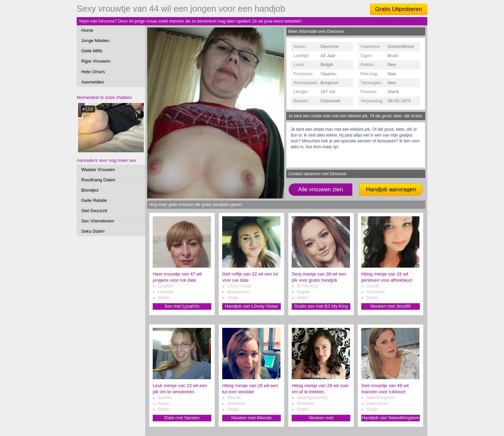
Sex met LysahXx (182, 306)
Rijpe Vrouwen (96, 61)
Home (87, 30)
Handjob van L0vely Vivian (251, 306)
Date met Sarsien (182, 418)
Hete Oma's (93, 72)
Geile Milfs (92, 51)
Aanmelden (93, 82)
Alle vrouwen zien (320, 189)
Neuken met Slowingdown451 (321, 418)
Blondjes (90, 190)
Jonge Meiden (95, 41)
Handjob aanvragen (391, 189)
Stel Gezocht (94, 211)
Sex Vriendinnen (98, 221)
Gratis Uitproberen (398, 9)
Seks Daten (93, 231)
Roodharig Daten (98, 180)
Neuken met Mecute (251, 418)
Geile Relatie (94, 200)
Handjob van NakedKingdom (391, 418)
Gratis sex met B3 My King (321, 306)
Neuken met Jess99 (390, 306)
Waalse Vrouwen (98, 170)
